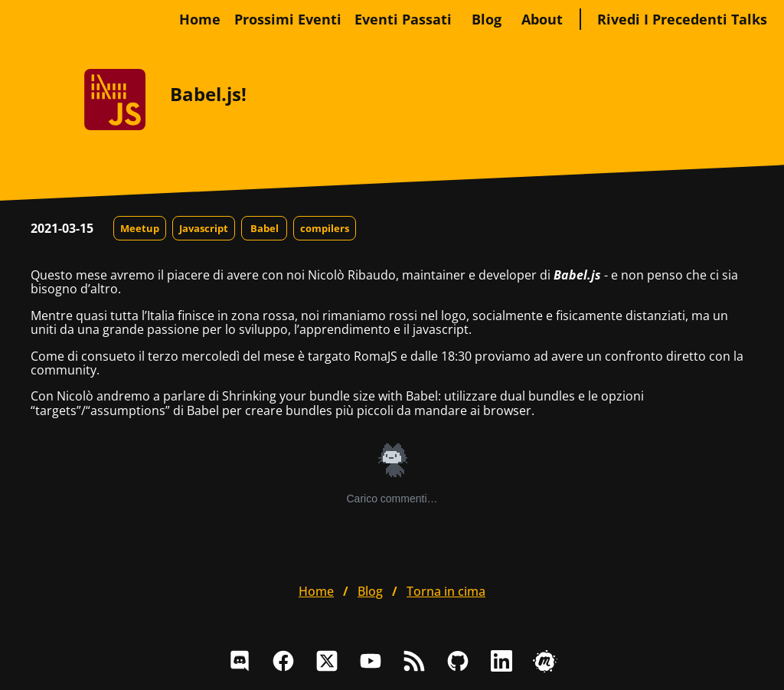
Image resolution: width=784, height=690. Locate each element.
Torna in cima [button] (446, 591)
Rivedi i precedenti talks (682, 19)
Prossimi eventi (288, 19)
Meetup (140, 228)
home (200, 19)
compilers (325, 228)
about (542, 19)
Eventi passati (403, 19)
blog (487, 19)
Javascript (204, 228)
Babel (265, 228)
